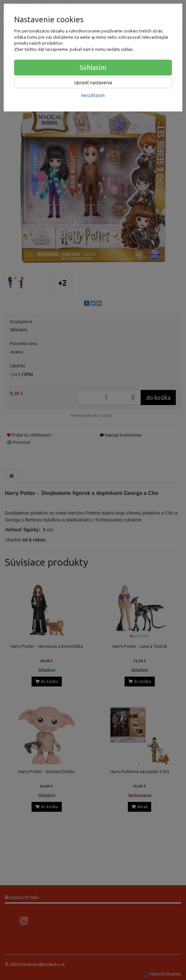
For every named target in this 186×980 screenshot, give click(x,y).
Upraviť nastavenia (93, 83)
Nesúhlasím (93, 95)
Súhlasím (93, 67)
